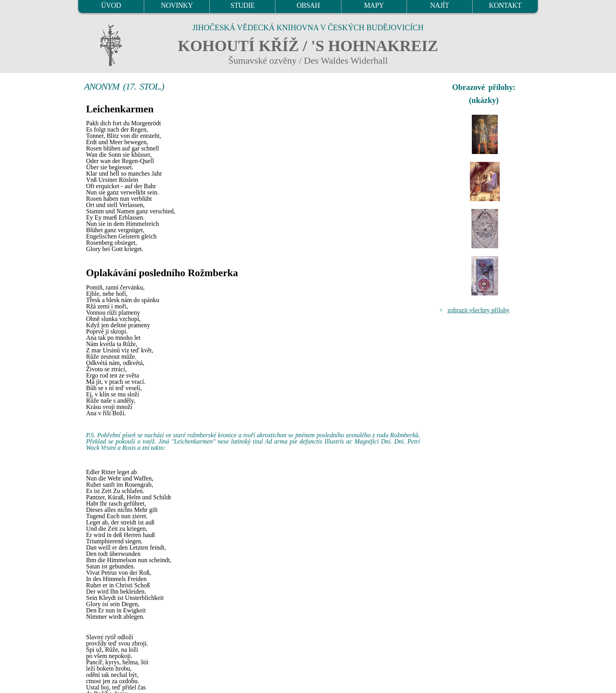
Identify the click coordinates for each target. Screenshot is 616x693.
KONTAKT (505, 5)
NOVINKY (177, 5)
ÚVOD (111, 5)
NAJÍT (440, 5)
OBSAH (308, 5)
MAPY (374, 5)
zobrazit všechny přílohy (478, 310)
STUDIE (243, 5)
